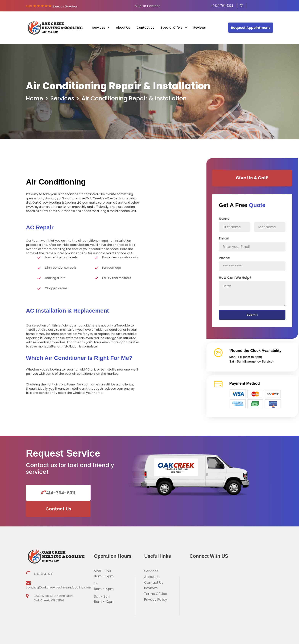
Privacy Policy (156, 585)
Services (99, 28)
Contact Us (145, 28)
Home (35, 99)
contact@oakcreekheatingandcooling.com (53, 570)
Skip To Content (147, 6)
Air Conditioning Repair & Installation (134, 99)
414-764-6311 (222, 6)
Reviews (200, 28)
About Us (123, 28)
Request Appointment (251, 28)
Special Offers (172, 28)
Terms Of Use (156, 579)
